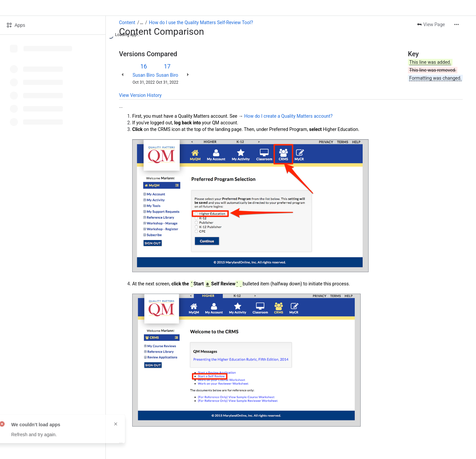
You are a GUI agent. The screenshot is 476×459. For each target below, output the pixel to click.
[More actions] (456, 24)
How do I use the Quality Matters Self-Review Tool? (201, 22)
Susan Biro (144, 75)
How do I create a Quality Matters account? (288, 116)
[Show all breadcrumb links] (141, 22)
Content (127, 22)
